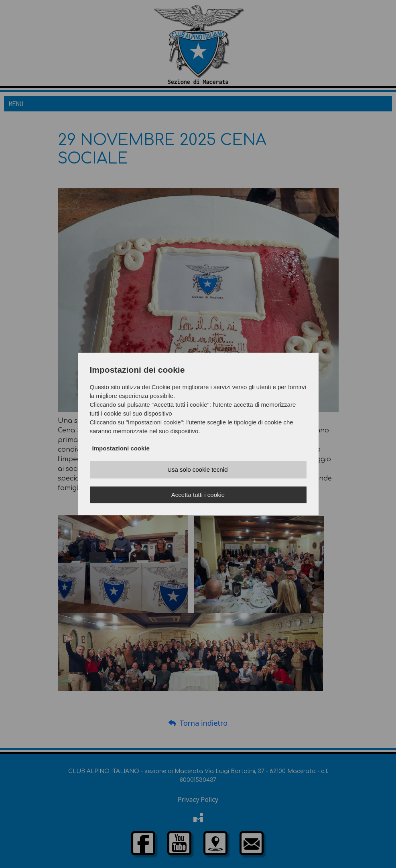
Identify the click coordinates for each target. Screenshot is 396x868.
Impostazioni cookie (121, 448)
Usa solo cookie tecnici (198, 469)
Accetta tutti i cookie (198, 495)
